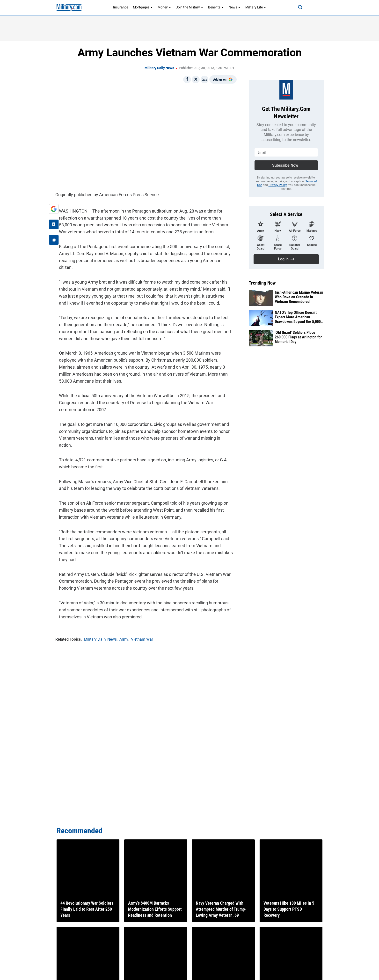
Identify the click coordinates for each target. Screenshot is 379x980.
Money (164, 7)
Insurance (121, 7)
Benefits (216, 7)
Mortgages (143, 7)
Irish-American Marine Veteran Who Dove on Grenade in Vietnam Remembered (299, 297)
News (235, 7)
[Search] (294, 7)
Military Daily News (159, 68)
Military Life (256, 7)
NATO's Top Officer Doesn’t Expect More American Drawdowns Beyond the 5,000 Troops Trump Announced (298, 317)
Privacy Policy (278, 185)
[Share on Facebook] (187, 79)
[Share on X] (196, 79)
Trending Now (262, 283)
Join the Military (190, 7)
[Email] (204, 79)
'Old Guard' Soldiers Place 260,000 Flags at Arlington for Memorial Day (298, 337)
